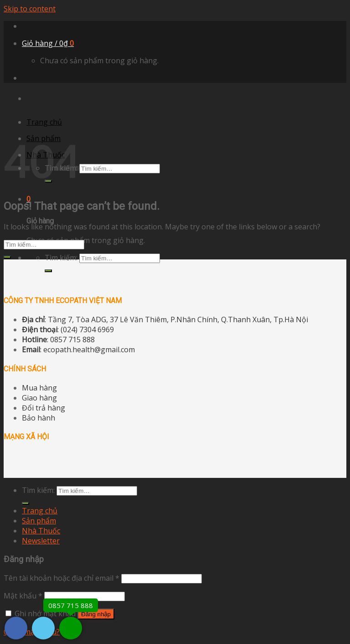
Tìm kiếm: (61, 258)
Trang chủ (44, 122)
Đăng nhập (96, 614)
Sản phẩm (39, 521)
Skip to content (30, 9)
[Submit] (48, 271)
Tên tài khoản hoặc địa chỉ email (62, 578)
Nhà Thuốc (41, 531)
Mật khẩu (23, 596)
